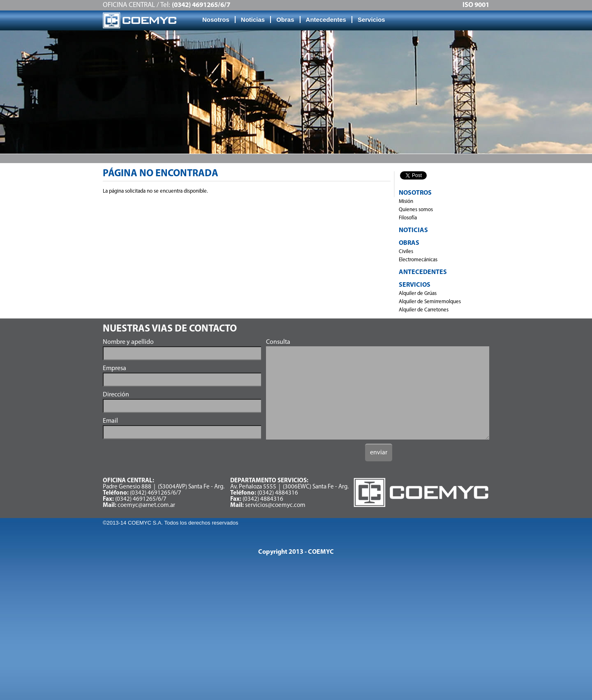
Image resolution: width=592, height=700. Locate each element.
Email (110, 421)
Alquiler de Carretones (424, 310)
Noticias (253, 20)
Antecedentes (326, 20)
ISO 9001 (476, 5)
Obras (285, 20)
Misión (406, 201)
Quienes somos (416, 210)
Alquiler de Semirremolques (430, 302)
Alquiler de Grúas (418, 294)
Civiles (406, 252)
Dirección (116, 395)
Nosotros (216, 20)
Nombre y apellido (128, 342)
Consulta (278, 342)
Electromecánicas (418, 260)
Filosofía (408, 218)
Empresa (114, 368)
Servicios (371, 20)
